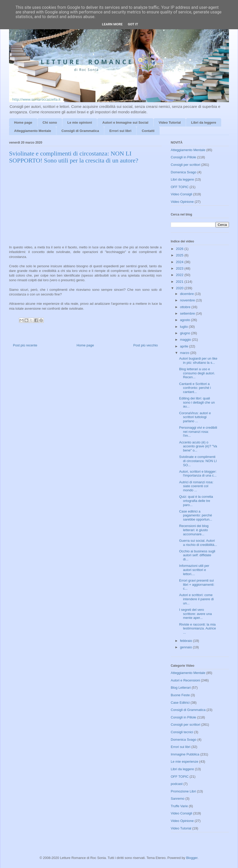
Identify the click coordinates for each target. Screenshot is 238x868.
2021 (180, 282)
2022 (180, 275)
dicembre (187, 294)
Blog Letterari (181, 688)
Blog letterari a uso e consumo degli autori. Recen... (197, 373)
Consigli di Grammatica (80, 131)
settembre (188, 313)
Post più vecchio (146, 345)
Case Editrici (180, 703)
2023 (180, 268)
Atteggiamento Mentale (33, 131)
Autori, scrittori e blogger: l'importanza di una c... (198, 474)
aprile (185, 346)
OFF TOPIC (180, 187)
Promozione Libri (183, 791)
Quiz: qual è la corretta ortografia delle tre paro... (196, 501)
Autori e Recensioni (185, 680)
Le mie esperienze (184, 762)
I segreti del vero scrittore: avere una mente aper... (195, 614)
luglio (184, 327)
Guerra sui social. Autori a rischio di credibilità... (198, 543)
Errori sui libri (120, 131)
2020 (180, 288)
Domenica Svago (184, 172)
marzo (185, 353)
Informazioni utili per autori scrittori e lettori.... (194, 570)
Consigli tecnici (182, 732)
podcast (177, 784)
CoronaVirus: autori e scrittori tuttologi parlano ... (195, 417)
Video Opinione (182, 202)
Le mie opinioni (80, 123)
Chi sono (50, 123)
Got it (133, 24)
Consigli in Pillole (183, 157)
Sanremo (178, 799)
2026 (180, 249)
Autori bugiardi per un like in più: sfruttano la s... (198, 361)
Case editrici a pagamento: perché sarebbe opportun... (196, 515)
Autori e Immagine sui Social (125, 123)
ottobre (186, 307)
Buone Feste (180, 695)
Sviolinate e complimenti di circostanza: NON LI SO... (198, 461)
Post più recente (25, 345)
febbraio (187, 641)
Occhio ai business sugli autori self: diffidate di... (197, 555)
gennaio (187, 647)
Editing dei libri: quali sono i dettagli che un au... (197, 402)
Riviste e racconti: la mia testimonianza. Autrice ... (197, 628)
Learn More (112, 24)
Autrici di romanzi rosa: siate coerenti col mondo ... (196, 486)
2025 (180, 255)
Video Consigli (181, 194)
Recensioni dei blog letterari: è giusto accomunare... (194, 530)
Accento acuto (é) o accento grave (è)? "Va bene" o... (198, 446)
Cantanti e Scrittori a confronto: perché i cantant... (195, 388)
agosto (186, 320)
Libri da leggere (204, 123)
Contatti (148, 131)
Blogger (192, 858)
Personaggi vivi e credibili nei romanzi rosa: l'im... (198, 432)
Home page (23, 123)
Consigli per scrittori (185, 165)
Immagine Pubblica (185, 754)
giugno (186, 333)
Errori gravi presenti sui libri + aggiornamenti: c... (197, 584)
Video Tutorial (170, 123)
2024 (180, 262)
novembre (188, 300)
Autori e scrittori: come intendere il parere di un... (196, 599)
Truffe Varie (179, 806)
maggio (186, 340)
